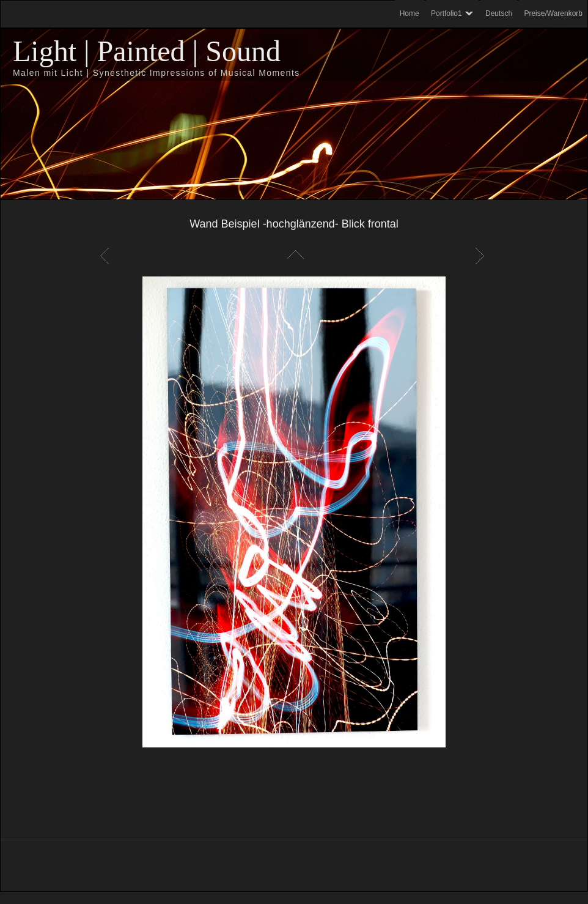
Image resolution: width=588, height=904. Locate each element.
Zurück (106, 256)
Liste (294, 256)
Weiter (482, 256)
